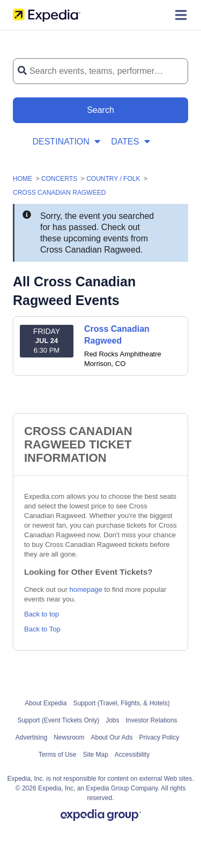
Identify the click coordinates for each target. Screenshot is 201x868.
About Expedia (46, 703)
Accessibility (132, 755)
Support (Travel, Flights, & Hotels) (121, 703)
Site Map (95, 755)
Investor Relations (152, 720)
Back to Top (42, 629)
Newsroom (69, 737)
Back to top (42, 614)
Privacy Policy (159, 737)
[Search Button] (100, 110)
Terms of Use (58, 755)
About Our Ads (112, 737)
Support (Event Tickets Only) (58, 720)
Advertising (31, 737)
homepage (86, 589)
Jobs (112, 720)
